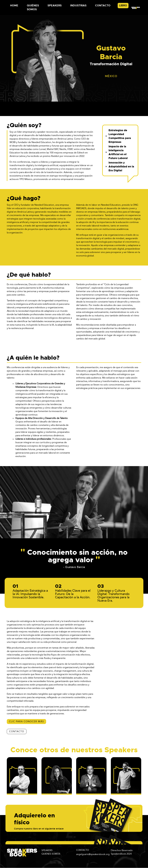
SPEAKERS (47, 850)
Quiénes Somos (33, 7)
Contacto (103, 5)
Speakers (55, 5)
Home (14, 5)
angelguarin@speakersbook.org (93, 854)
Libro (123, 5)
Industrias (78, 5)
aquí (20, 834)
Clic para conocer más (26, 721)
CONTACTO (17, 731)
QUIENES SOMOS (51, 854)
